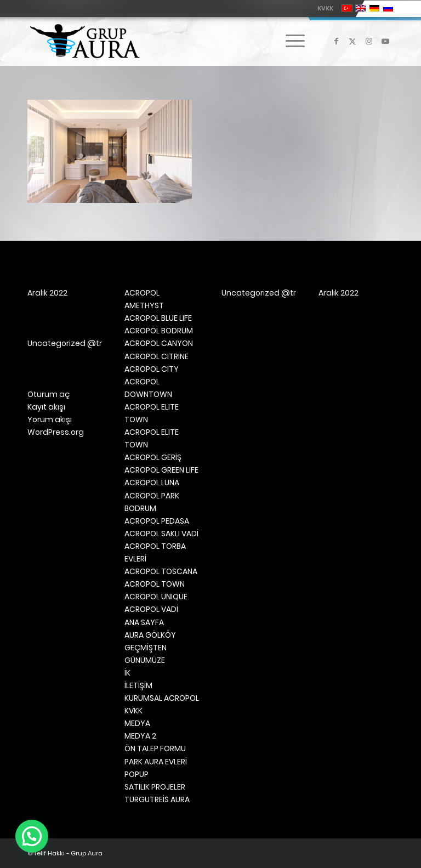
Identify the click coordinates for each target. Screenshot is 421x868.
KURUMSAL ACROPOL (162, 698)
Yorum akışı (50, 419)
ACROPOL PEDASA (157, 521)
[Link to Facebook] (336, 41)
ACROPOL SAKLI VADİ (161, 534)
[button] (32, 836)
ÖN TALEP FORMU (155, 748)
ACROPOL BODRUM (159, 331)
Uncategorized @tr (65, 343)
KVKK (325, 8)
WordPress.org (56, 432)
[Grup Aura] (85, 41)
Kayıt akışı (46, 407)
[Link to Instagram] (369, 41)
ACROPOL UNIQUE (156, 597)
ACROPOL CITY (152, 369)
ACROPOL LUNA (152, 483)
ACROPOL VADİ (151, 609)
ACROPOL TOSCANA (161, 571)
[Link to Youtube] (385, 41)
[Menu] (290, 41)
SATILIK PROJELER (155, 787)
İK (127, 673)
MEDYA (137, 723)
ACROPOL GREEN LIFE (161, 470)
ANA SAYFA (144, 622)
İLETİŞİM (138, 685)
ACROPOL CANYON (159, 343)
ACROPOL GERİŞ (153, 457)
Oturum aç (49, 394)
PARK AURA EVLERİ (156, 762)
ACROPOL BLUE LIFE (158, 318)
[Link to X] (352, 41)
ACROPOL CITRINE (157, 356)
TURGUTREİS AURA (157, 799)
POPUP (136, 774)
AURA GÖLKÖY (150, 635)
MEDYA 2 (140, 736)
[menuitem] (323, 8)
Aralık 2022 (47, 293)
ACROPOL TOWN (155, 584)
